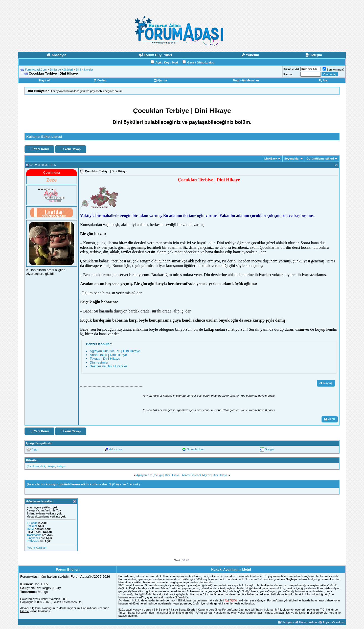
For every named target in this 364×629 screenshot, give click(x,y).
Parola (288, 74)
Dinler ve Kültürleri (61, 70)
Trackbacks (34, 535)
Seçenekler (292, 159)
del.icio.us (116, 449)
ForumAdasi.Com (36, 70)
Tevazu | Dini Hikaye (105, 359)
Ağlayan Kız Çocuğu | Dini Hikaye (115, 351)
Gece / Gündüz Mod (201, 62)
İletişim (285, 622)
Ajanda (160, 80)
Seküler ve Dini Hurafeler (108, 366)
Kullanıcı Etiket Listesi (44, 137)
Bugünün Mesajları (246, 80)
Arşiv (325, 622)
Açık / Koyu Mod (167, 62)
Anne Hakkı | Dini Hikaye (108, 355)
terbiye (61, 466)
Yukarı (338, 622)
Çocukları (33, 466)
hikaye (51, 466)
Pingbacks (33, 538)
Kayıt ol (44, 80)
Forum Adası (306, 622)
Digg (34, 449)
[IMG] (30, 529)
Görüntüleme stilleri (320, 159)
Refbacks (33, 541)
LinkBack (271, 159)
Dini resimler (99, 362)
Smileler (32, 526)
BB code (32, 523)
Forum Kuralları (37, 548)
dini (43, 466)
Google (269, 449)
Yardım (100, 80)
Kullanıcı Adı (291, 69)
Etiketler (32, 460)
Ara (323, 80)
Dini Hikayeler (85, 70)
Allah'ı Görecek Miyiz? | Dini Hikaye (205, 475)
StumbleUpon (196, 449)
